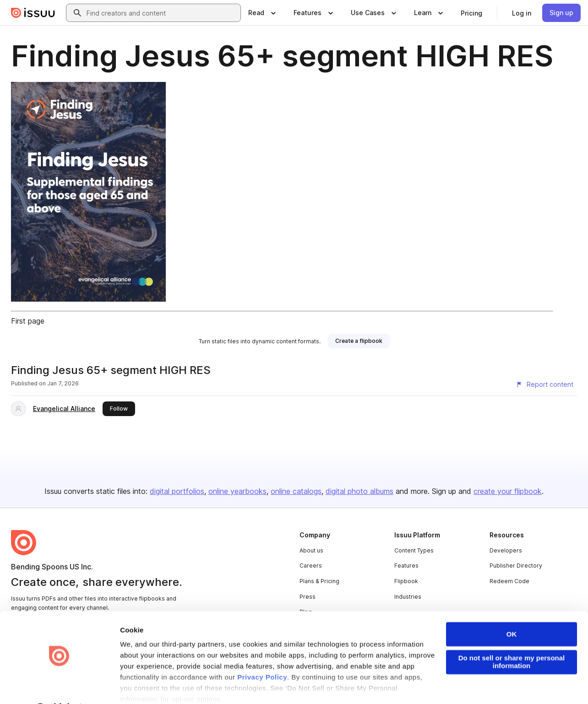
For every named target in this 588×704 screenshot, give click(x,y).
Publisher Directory (516, 566)
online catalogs (296, 491)
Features (406, 566)
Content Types (414, 550)
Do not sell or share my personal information (512, 638)
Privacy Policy (262, 653)
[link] (471, 13)
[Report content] (544, 384)
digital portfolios (177, 491)
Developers (506, 550)
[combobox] (162, 13)
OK (512, 610)
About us (311, 550)
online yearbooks (237, 491)
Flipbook (406, 581)
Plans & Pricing (319, 581)
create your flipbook (508, 491)
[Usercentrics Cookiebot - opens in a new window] (59, 686)
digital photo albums (359, 491)
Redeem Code (509, 581)
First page (28, 321)
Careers (311, 566)
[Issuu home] (33, 13)
